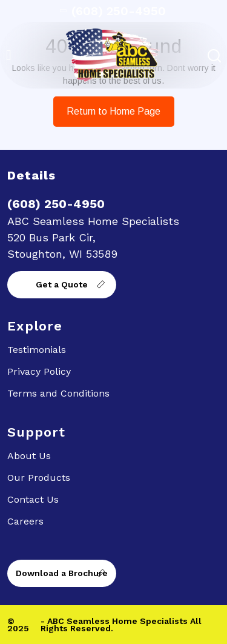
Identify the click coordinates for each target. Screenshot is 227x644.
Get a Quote (62, 284)
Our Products (39, 478)
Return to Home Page (107, 106)
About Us (29, 456)
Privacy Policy (39, 371)
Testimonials (37, 350)
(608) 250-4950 (114, 11)
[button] (9, 55)
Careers (25, 521)
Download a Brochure (62, 573)
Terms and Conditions (58, 393)
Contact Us (33, 499)
